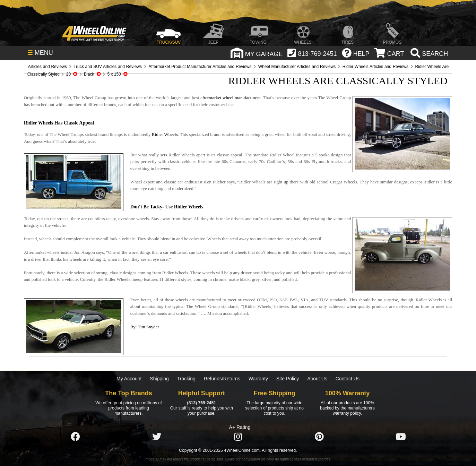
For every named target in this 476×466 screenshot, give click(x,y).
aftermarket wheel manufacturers (230, 98)
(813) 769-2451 (202, 403)
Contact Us (348, 379)
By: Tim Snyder (145, 327)
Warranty (258, 379)
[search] (428, 54)
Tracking (186, 379)
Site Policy (288, 379)
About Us (317, 379)
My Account (129, 379)
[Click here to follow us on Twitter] (157, 437)
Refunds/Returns (222, 379)
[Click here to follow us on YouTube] (401, 437)
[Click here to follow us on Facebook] (75, 437)
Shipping (159, 379)
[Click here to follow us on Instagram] (238, 437)
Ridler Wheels (165, 134)
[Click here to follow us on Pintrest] (319, 437)
